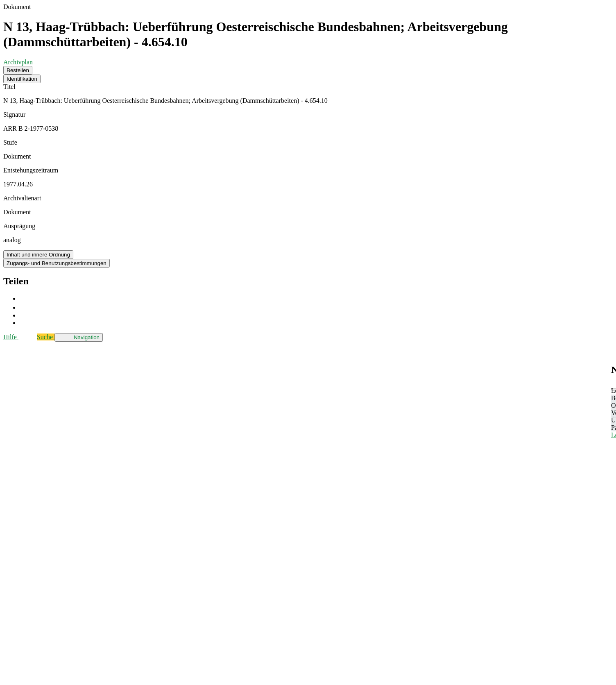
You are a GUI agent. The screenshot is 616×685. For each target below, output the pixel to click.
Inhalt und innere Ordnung (38, 255)
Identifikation (22, 79)
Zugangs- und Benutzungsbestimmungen (57, 263)
